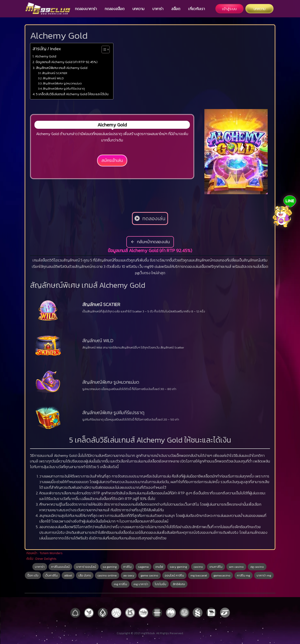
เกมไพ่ (159, 567)
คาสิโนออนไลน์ (60, 567)
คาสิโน (127, 567)
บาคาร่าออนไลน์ (86, 567)
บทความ (138, 9)
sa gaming (110, 567)
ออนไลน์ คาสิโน (174, 575)
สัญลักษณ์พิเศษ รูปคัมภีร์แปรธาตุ (64, 89)
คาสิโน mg (244, 575)
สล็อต (176, 9)
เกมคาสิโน (216, 567)
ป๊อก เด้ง (33, 575)
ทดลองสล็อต (115, 9)
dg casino (257, 567)
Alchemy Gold (46, 56)
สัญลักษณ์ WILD (53, 78)
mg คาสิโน (120, 584)
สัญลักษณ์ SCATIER (55, 73)
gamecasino (222, 575)
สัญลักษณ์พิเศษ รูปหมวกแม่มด (62, 83)
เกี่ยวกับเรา (197, 9)
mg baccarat (199, 575)
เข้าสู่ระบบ (229, 9)
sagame (143, 567)
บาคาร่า (158, 9)
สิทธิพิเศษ (179, 584)
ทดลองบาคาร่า (86, 9)
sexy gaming (178, 567)
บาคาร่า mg (264, 575)
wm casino (236, 567)
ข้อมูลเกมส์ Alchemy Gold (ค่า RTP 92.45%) (67, 62)
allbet (68, 575)
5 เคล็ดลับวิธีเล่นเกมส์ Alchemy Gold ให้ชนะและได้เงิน (72, 94)
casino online (107, 575)
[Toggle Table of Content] (103, 49)
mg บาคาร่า (141, 584)
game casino (149, 575)
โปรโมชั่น (160, 584)
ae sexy (129, 575)
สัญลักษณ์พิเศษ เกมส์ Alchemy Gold (62, 68)
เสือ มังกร (85, 575)
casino (198, 567)
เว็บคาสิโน (51, 575)
